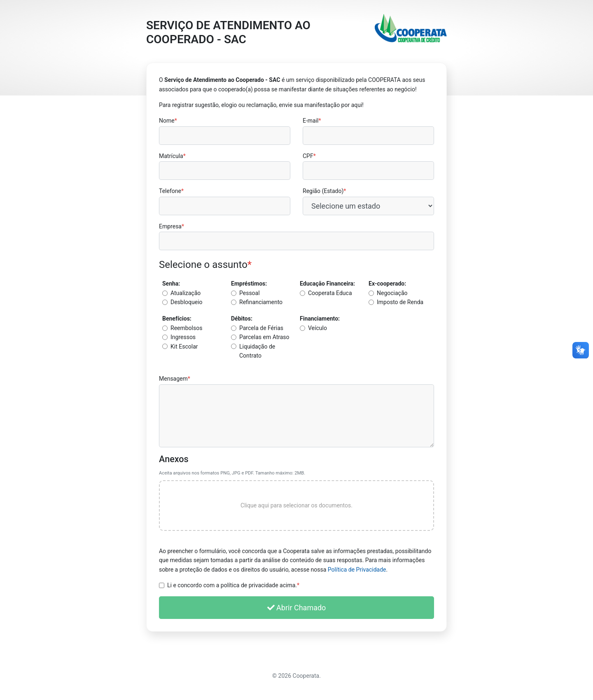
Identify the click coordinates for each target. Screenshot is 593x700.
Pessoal (250, 293)
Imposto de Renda (400, 302)
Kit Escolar (184, 347)
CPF (309, 156)
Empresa (172, 226)
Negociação (392, 293)
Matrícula (172, 156)
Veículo (318, 328)
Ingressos (183, 337)
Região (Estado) (324, 191)
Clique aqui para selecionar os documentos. (296, 505)
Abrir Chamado (297, 608)
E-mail (312, 121)
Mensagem (175, 379)
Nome (168, 121)
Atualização (186, 293)
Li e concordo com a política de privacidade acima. (233, 585)
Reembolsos (186, 328)
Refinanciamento (261, 302)
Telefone (171, 191)
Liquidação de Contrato (257, 351)
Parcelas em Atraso (264, 337)
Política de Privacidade (357, 570)
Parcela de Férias (261, 328)
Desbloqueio (187, 302)
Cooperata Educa (330, 293)
